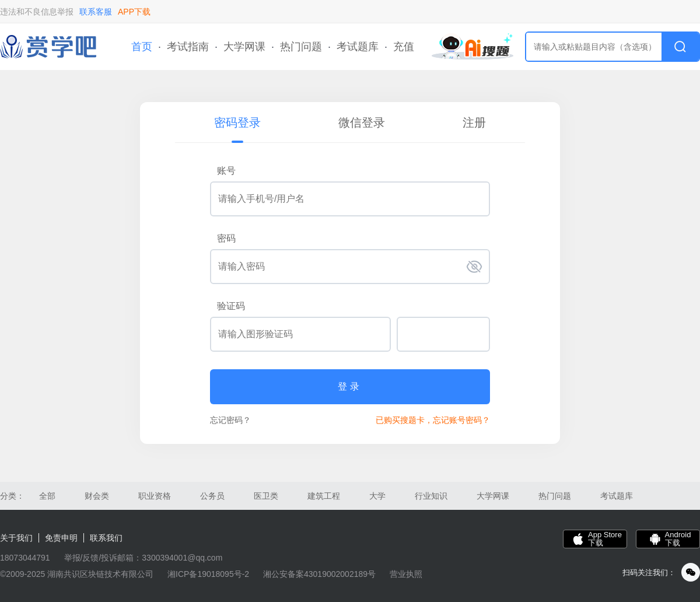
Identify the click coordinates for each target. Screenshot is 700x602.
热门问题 (301, 47)
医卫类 (266, 496)
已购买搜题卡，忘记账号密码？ (433, 420)
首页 (142, 47)
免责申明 (61, 538)
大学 (377, 496)
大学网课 (244, 47)
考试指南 (188, 47)
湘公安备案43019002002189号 (319, 574)
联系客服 (96, 12)
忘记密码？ (230, 420)
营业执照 (406, 574)
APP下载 (134, 12)
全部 (47, 496)
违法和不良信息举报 (37, 12)
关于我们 (16, 538)
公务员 (212, 496)
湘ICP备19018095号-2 (208, 574)
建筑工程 (324, 496)
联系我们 (106, 538)
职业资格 (155, 496)
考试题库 (358, 47)
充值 (404, 47)
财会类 (97, 496)
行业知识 (431, 496)
